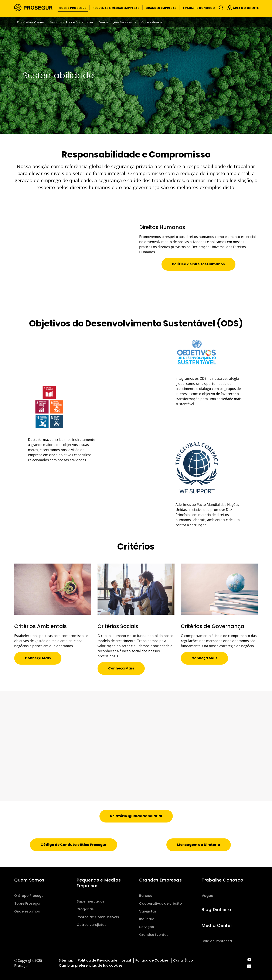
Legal (126, 960)
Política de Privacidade (98, 960)
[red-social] (249, 960)
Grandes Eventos (154, 935)
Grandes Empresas (160, 880)
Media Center (217, 925)
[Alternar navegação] (220, 8)
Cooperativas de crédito (161, 903)
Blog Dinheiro (216, 910)
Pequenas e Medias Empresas (99, 883)
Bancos (146, 896)
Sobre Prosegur (27, 903)
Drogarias (85, 909)
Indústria (147, 919)
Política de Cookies (152, 960)
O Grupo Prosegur (30, 896)
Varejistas (148, 911)
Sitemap (66, 960)
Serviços (147, 927)
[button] (73, 8)
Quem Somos (29, 880)
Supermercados (91, 901)
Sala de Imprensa (217, 941)
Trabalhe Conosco (222, 880)
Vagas (207, 896)
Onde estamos (27, 911)
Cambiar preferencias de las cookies (91, 965)
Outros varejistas (92, 925)
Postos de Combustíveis (98, 917)
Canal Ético (183, 960)
